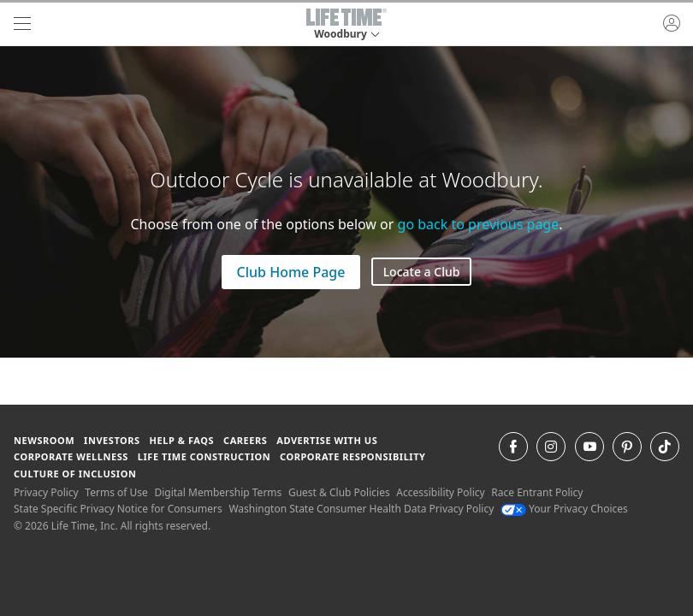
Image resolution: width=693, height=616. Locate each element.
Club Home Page (291, 272)
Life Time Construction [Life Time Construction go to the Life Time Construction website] (204, 456)
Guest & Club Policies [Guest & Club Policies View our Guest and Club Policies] (339, 492)
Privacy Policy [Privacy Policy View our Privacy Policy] (46, 492)
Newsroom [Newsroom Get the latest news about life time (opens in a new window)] (44, 440)
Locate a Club (422, 272)
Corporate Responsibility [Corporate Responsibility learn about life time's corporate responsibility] (352, 456)
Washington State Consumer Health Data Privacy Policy (361, 509)
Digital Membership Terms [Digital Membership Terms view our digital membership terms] (218, 492)
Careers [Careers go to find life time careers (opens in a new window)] (245, 440)
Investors (112, 440)
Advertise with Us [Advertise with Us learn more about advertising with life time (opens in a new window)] (327, 440)
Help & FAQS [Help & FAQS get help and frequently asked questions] (182, 440)
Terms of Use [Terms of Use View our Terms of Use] (116, 492)
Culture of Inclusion (75, 474)
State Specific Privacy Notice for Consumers (118, 509)
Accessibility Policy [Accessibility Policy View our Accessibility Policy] (440, 492)
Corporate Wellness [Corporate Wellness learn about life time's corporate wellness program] (71, 456)
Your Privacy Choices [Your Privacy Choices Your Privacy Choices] (564, 509)
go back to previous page (479, 224)
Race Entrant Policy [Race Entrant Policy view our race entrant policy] (537, 492)
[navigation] (22, 24)
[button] (346, 24)
